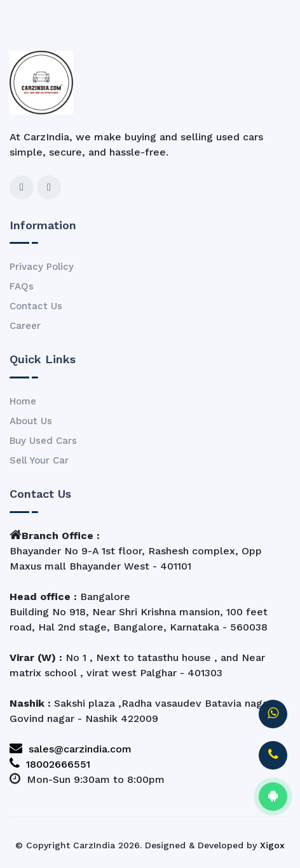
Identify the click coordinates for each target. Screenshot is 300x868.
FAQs (22, 286)
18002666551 (50, 764)
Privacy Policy (42, 267)
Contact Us (36, 306)
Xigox (272, 845)
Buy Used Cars (43, 441)
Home (23, 401)
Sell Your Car (39, 460)
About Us (31, 421)
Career (25, 326)
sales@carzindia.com (71, 749)
